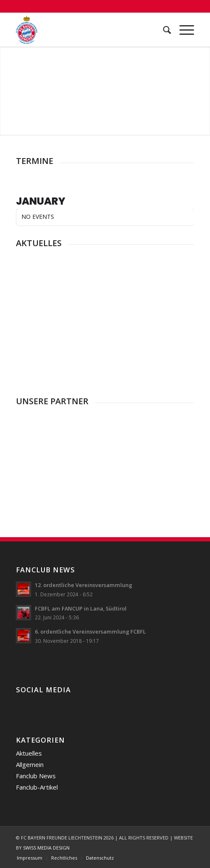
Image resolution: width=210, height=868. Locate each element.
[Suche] (163, 30)
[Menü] (183, 30)
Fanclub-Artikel (37, 787)
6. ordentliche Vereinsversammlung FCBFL (90, 632)
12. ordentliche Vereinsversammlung (83, 585)
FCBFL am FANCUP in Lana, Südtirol (81, 608)
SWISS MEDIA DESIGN (46, 848)
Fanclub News (36, 776)
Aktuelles (29, 753)
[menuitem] (163, 30)
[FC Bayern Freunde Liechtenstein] (87, 30)
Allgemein (30, 764)
